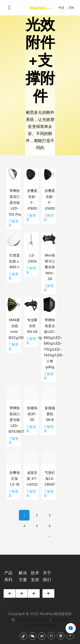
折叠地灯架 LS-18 (15, 478)
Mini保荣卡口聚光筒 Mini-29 (50, 267)
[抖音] (23, 636)
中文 (62, 8)
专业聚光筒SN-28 (32, 326)
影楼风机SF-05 (32, 414)
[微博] (42, 636)
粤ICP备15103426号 (33, 620)
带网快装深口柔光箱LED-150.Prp (15, 202)
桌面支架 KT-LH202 (32, 478)
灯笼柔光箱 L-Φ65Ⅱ (15, 261)
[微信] (33, 636)
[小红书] (70, 636)
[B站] (51, 636)
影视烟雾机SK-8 (50, 414)
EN (71, 8)
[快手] (61, 636)
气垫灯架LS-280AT (50, 478)
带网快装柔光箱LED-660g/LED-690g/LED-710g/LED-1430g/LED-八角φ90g (54, 343)
